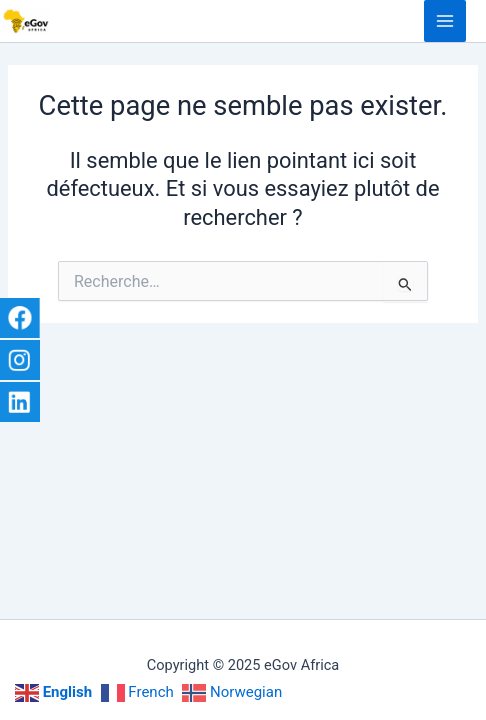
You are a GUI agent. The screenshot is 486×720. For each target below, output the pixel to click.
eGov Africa (67, 20)
